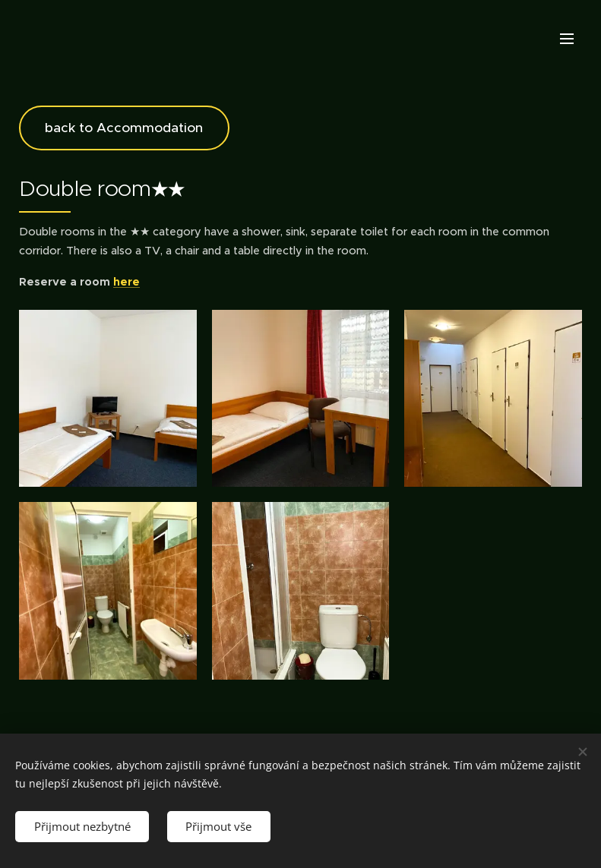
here (127, 282)
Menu (567, 39)
